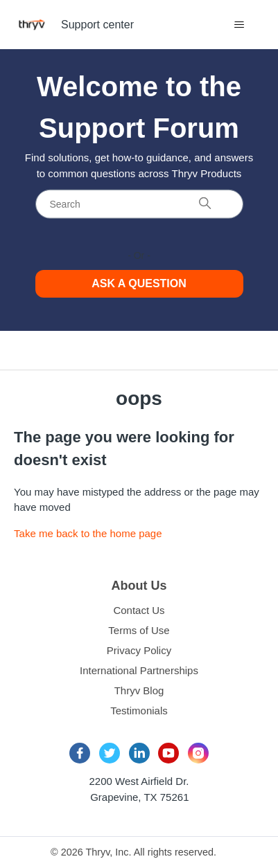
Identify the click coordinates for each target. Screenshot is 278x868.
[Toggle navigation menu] (240, 25)
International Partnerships (139, 670)
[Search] (139, 204)
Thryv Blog (139, 690)
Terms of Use (139, 630)
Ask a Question (139, 283)
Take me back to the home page (88, 533)
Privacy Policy (139, 650)
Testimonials (139, 711)
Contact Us (139, 610)
